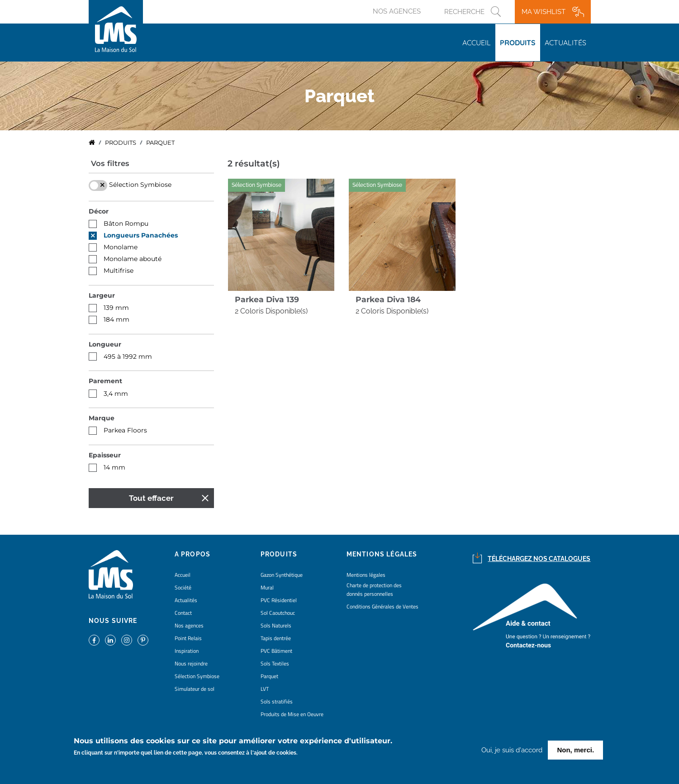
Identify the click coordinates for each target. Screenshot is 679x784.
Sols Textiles (275, 663)
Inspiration (187, 651)
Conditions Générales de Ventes (382, 606)
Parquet (269, 676)
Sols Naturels (276, 625)
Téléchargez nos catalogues (539, 559)
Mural (267, 587)
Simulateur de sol (195, 689)
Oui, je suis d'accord (512, 751)
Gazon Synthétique (282, 575)
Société (183, 587)
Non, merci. (575, 750)
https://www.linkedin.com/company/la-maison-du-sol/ (110, 640)
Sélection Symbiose (197, 676)
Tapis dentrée (276, 638)
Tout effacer (151, 498)
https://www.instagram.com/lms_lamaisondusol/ (127, 640)
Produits (518, 43)
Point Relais (188, 638)
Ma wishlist (544, 12)
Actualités (565, 43)
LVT (265, 689)
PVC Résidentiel (279, 600)
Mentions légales (366, 575)
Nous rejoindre (191, 663)
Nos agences (397, 11)
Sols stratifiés (277, 701)
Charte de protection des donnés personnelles (374, 589)
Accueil (477, 43)
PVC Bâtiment (276, 651)
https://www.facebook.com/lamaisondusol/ (94, 640)
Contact (183, 613)
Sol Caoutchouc (278, 613)
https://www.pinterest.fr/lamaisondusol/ (143, 640)
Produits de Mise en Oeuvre (292, 714)
